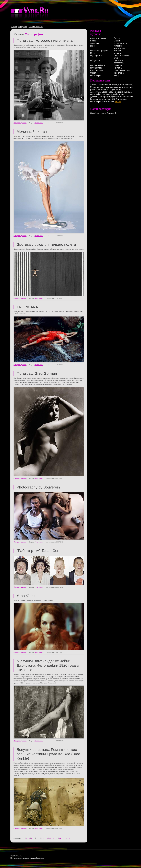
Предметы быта (98, 65)
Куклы (103, 87)
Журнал (14, 27)
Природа (118, 65)
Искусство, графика (99, 51)
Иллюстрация (105, 99)
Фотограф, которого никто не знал (46, 40)
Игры (93, 46)
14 (60, 838)
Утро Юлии (26, 596)
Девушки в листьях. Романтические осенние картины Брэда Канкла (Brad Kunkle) (48, 754)
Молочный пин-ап (32, 132)
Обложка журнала (123, 92)
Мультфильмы (97, 56)
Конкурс (122, 94)
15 (63, 838)
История (117, 51)
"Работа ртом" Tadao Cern (39, 551)
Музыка (117, 53)
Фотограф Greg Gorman (37, 373)
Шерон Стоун (108, 92)
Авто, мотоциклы (98, 38)
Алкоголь (94, 85)
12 (53, 838)
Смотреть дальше (20, 123)
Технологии (119, 73)
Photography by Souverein (38, 487)
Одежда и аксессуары (119, 62)
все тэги (118, 102)
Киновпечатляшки (36, 27)
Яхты (108, 94)
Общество (95, 60)
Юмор (116, 75)
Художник (95, 87)
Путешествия (96, 68)
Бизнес (117, 38)
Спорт (93, 73)
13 (57, 838)
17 (70, 838)
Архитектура (108, 102)
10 (47, 838)
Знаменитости (120, 43)
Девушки (94, 97)
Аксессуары (96, 92)
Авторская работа (114, 87)
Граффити (116, 97)
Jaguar (112, 90)
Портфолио (23, 27)
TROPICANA (27, 307)
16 (66, 838)
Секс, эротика (97, 70)
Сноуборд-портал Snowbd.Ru (104, 113)
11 (50, 838)
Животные (95, 43)
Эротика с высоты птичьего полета (46, 244)
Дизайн (117, 41)
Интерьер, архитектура (119, 47)
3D (104, 94)
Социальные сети (122, 70)
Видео (93, 41)
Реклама (118, 68)
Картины (94, 99)
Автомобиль (103, 90)
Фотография (39, 123)
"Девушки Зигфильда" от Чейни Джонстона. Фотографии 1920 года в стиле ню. (48, 665)
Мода (93, 53)
